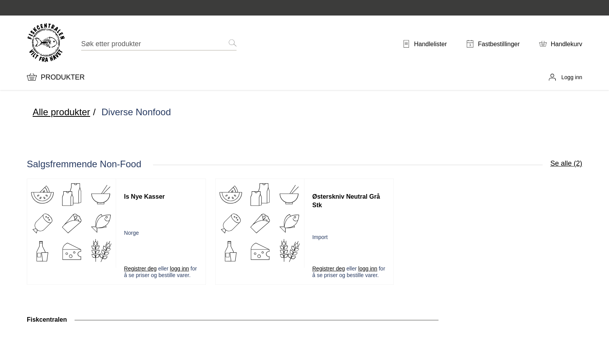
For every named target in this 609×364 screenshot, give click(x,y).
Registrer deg (140, 269)
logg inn (180, 269)
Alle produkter (61, 112)
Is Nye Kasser (144, 197)
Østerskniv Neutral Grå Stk (346, 201)
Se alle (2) (566, 163)
